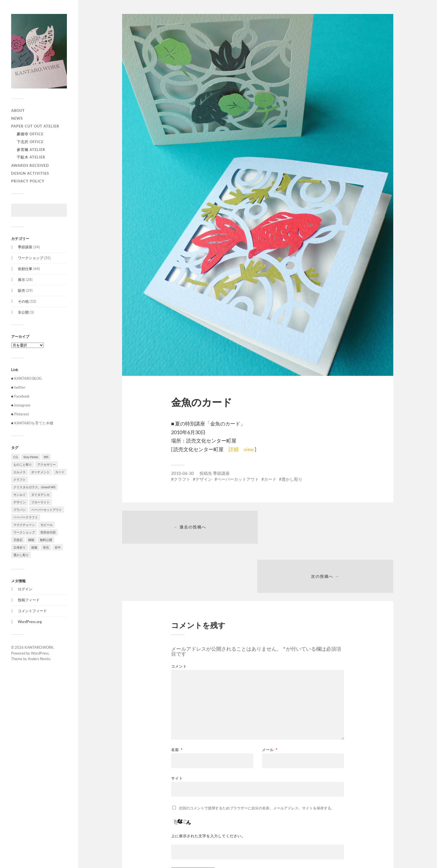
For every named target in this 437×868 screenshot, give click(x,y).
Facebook (22, 396)
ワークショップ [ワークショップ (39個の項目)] (24, 532)
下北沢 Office (30, 142)
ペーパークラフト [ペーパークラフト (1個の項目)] (26, 517)
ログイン (25, 589)
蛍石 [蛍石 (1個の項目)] (46, 547)
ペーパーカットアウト (238, 479)
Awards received (30, 165)
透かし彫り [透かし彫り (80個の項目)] (21, 555)
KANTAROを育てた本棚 (34, 423)
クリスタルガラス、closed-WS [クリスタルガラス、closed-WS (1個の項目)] (34, 487)
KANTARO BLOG (28, 378)
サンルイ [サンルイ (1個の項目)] (20, 495)
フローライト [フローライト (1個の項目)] (40, 502)
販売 (21, 290)
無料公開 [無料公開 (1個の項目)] (46, 540)
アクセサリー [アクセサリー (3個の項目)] (47, 464)
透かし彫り (292, 479)
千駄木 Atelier (31, 157)
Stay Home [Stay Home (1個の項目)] (31, 457)
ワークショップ (31, 258)
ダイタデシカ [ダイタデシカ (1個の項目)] (40, 495)
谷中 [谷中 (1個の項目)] (58, 547)
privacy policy (28, 181)
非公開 (23, 312)
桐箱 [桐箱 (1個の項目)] (31, 540)
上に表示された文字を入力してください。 (208, 788)
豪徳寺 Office (30, 134)
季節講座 (25, 247)
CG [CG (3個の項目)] (16, 457)
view (249, 449)
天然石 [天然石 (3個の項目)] (18, 540)
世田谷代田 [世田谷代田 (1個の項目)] (48, 532)
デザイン (204, 479)
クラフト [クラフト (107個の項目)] (20, 479)
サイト (177, 729)
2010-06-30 (183, 473)
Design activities (30, 173)
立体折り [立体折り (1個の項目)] (20, 547)
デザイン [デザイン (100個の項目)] (20, 502)
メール (270, 701)
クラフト (182, 479)
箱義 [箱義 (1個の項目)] (34, 547)
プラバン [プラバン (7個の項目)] (20, 510)
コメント (179, 618)
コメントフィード (32, 611)
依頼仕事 (25, 269)
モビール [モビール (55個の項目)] (47, 525)
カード (270, 479)
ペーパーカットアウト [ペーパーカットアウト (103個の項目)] (47, 510)
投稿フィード (29, 600)
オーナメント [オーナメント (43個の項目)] (40, 472)
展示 (21, 280)
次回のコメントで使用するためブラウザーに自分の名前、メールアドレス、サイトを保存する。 (257, 759)
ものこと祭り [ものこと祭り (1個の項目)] (23, 464)
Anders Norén (39, 659)
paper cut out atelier (35, 126)
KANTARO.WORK (39, 647)
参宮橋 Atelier (31, 150)
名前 (177, 701)
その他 (23, 301)
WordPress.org (30, 622)
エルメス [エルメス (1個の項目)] (20, 472)
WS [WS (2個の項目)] (46, 457)
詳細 (234, 449)
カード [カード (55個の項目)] (60, 472)
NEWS (17, 118)
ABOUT (18, 110)
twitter (20, 387)
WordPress (40, 653)
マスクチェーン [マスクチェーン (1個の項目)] (24, 525)
